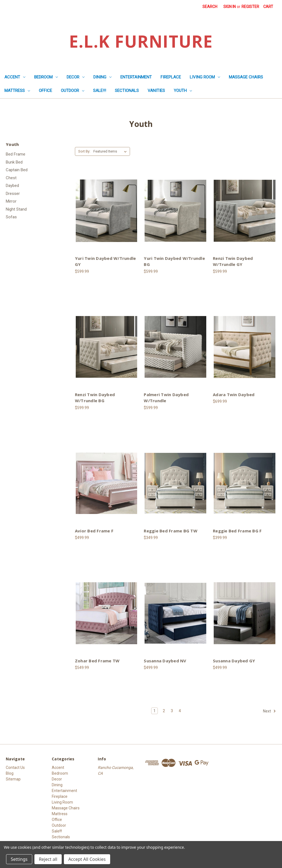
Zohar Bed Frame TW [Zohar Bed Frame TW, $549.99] (97, 661)
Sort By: (84, 151)
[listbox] (111, 151)
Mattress (17, 91)
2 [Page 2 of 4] (164, 711)
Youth (183, 91)
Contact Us (15, 768)
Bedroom (46, 77)
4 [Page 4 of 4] (180, 711)
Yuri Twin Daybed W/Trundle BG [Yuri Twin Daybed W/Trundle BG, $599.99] (174, 261)
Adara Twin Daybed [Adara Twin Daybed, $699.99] (234, 394)
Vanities (156, 91)
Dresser (13, 194)
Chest (11, 178)
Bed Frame (16, 154)
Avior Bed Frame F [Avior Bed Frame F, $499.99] (94, 531)
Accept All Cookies (87, 859)
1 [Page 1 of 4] (154, 711)
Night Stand (16, 209)
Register (250, 7)
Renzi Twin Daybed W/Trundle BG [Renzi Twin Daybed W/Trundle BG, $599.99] (95, 398)
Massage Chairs (246, 77)
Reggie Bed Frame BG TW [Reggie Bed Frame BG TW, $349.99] (171, 531)
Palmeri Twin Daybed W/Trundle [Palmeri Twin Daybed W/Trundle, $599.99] (166, 398)
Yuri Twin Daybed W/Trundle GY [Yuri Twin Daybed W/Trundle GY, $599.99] (105, 261)
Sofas (11, 217)
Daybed (12, 186)
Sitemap (13, 779)
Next (269, 711)
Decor (76, 77)
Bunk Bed (14, 162)
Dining (102, 77)
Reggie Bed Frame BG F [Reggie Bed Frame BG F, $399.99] (237, 531)
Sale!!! (100, 91)
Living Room (205, 77)
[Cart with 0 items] (268, 7)
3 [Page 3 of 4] (172, 711)
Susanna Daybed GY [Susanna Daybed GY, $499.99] (234, 661)
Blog (10, 773)
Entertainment (136, 77)
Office (45, 91)
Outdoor (73, 91)
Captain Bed (17, 170)
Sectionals (127, 91)
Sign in (230, 7)
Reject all (48, 859)
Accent (15, 77)
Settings (19, 859)
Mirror (11, 201)
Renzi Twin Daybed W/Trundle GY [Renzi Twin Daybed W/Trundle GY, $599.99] (233, 261)
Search (210, 7)
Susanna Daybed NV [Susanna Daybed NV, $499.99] (165, 661)
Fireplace (171, 77)
